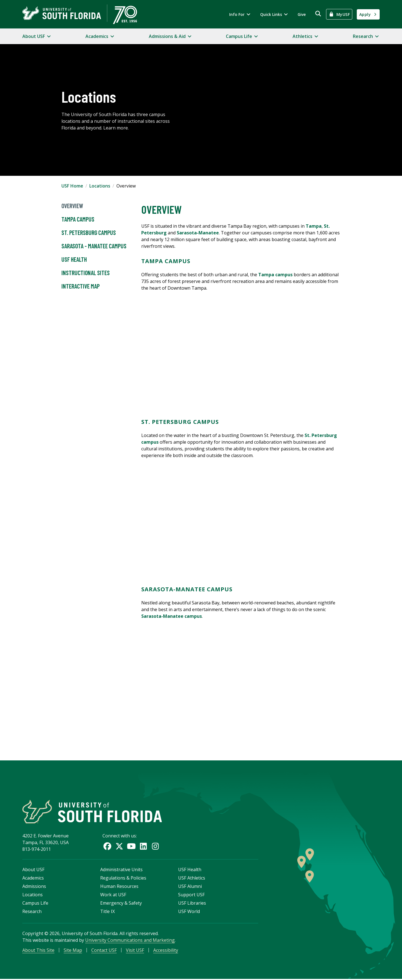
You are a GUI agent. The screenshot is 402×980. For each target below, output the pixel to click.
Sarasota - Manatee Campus (94, 246)
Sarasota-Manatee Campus (187, 589)
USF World (189, 912)
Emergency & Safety (121, 904)
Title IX (107, 912)
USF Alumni (190, 887)
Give (302, 14)
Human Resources (119, 887)
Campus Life (35, 904)
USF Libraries (192, 904)
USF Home (72, 186)
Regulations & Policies (123, 879)
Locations (100, 186)
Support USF (191, 895)
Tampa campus (275, 275)
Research (32, 912)
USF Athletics (192, 879)
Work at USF (113, 895)
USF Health (74, 260)
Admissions (34, 887)
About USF (33, 870)
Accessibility (166, 951)
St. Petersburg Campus (89, 233)
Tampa (314, 226)
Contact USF (104, 951)
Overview (72, 206)
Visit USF (135, 951)
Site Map (73, 951)
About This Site (38, 951)
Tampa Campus (78, 219)
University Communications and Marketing (130, 941)
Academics (33, 879)
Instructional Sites (86, 273)
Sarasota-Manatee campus (172, 616)
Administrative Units (121, 870)
